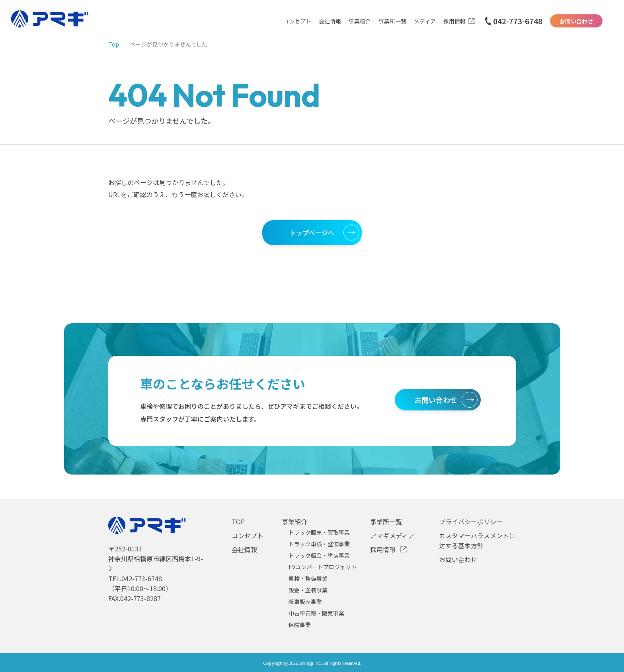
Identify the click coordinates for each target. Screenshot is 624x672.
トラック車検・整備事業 (319, 544)
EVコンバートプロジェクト (323, 567)
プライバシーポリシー (471, 522)
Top (114, 44)
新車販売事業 (305, 602)
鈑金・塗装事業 (308, 590)
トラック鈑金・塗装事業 (319, 555)
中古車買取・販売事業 (316, 613)
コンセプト (297, 21)
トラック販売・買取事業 (319, 532)
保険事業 (300, 625)
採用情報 (454, 21)
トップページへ (312, 232)
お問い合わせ (576, 21)
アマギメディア (392, 535)
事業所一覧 (392, 21)
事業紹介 (360, 21)
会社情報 (330, 21)
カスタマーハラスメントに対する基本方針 (477, 540)
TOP (238, 522)
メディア (425, 21)
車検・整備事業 (308, 578)
